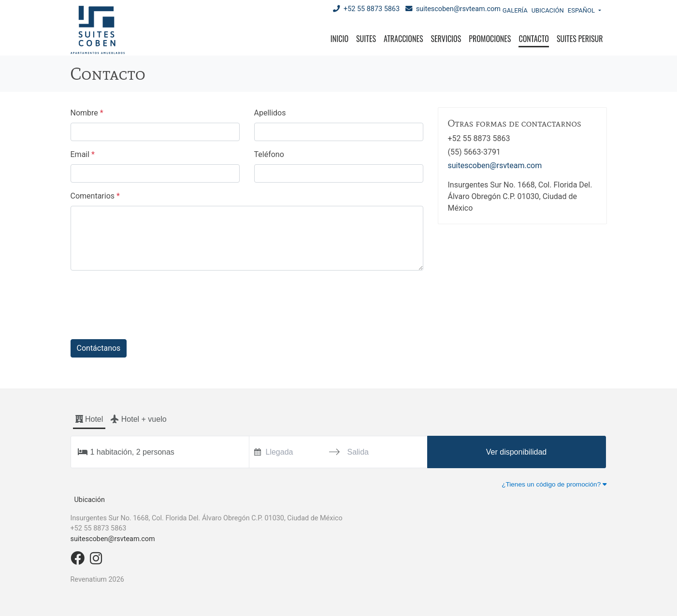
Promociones (490, 39)
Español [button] (582, 10)
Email (83, 154)
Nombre (87, 113)
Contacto (533, 39)
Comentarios (95, 196)
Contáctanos (99, 348)
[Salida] (375, 452)
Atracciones (403, 39)
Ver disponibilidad (516, 452)
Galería (515, 10)
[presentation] (144, 297)
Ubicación (548, 10)
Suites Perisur (580, 39)
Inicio (339, 39)
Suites (366, 39)
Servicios (446, 39)
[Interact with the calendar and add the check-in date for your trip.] (258, 452)
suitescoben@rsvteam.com (453, 9)
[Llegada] (294, 452)
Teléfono (269, 154)
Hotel (89, 419)
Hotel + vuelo (138, 419)
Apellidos (270, 113)
